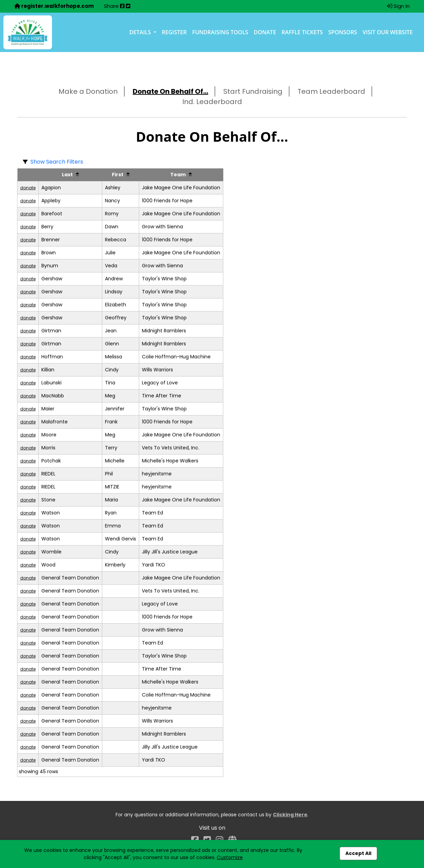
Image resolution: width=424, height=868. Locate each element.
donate (28, 188)
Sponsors (343, 32)
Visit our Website (388, 32)
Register (174, 32)
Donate (265, 32)
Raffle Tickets (302, 32)
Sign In (398, 6)
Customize (230, 857)
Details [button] (141, 32)
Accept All (358, 853)
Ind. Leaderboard (212, 102)
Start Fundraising (253, 91)
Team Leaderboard (331, 91)
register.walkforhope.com (54, 6)
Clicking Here (290, 815)
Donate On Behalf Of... (170, 91)
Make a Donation (88, 91)
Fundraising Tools (220, 32)
